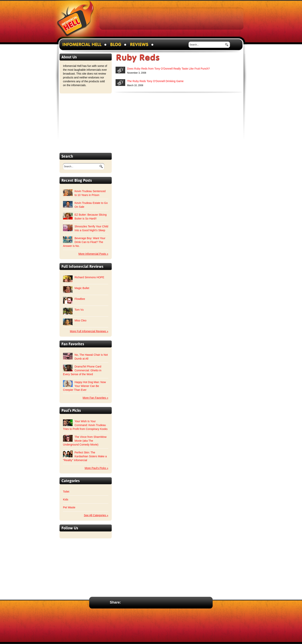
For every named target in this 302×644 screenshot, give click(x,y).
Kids (66, 499)
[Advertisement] (172, 18)
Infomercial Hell (75, 20)
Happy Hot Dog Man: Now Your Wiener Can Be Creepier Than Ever (84, 386)
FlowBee (80, 299)
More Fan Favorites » (95, 398)
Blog (116, 45)
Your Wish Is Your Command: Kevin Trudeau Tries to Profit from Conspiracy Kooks (85, 425)
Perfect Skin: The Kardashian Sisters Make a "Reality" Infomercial (85, 456)
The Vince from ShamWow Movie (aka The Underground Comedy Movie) (85, 441)
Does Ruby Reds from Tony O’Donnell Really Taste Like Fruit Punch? (168, 69)
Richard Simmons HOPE (89, 277)
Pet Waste (69, 507)
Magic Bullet (82, 288)
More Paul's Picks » (97, 468)
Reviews (139, 45)
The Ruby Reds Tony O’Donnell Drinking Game (155, 81)
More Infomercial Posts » (93, 254)
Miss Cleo (80, 320)
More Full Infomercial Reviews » (89, 331)
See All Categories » (96, 515)
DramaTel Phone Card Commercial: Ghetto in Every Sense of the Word (82, 370)
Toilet (66, 492)
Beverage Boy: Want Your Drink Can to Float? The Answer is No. (84, 242)
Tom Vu (79, 310)
